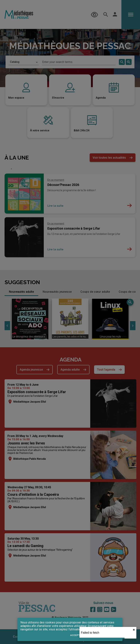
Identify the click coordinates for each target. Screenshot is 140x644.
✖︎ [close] (134, 630)
